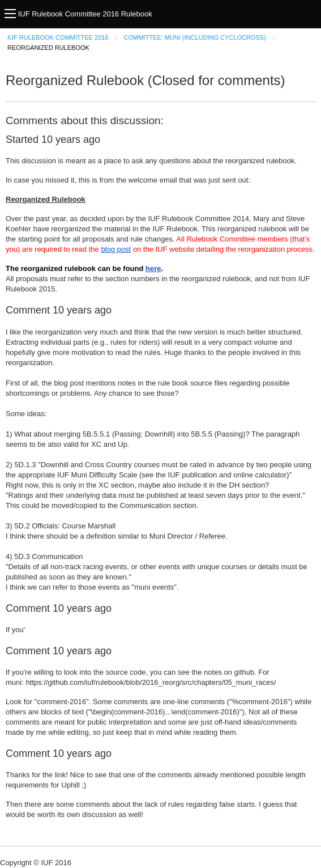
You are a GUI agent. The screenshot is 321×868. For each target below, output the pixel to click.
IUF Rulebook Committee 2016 (58, 37)
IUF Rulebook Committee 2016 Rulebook (85, 14)
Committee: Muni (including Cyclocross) (195, 37)
